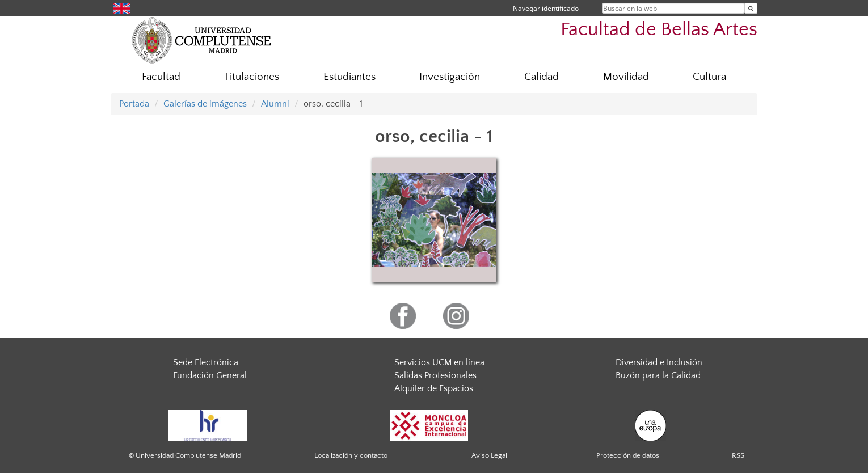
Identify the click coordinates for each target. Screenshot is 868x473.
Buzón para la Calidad (658, 375)
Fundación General (210, 375)
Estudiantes (349, 77)
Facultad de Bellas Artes (659, 30)
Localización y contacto (351, 455)
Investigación (450, 77)
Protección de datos (628, 455)
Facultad (161, 77)
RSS (738, 455)
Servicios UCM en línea (439, 362)
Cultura (709, 77)
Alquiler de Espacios (434, 388)
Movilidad (626, 77)
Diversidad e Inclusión (659, 362)
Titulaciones (252, 77)
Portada (134, 104)
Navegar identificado (546, 8)
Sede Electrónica (206, 362)
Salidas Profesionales (435, 375)
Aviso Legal (489, 455)
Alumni (275, 104)
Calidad (542, 77)
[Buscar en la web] (751, 8)
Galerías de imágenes (205, 104)
